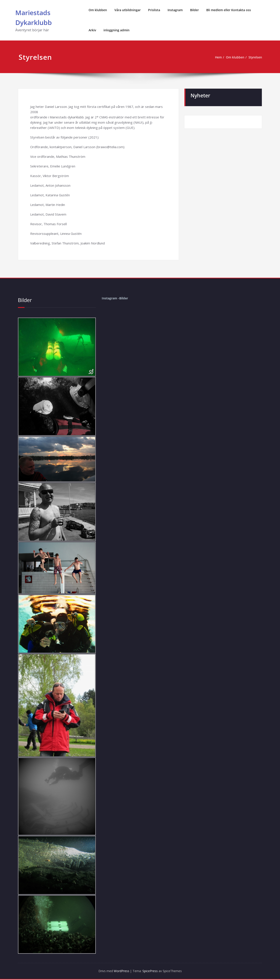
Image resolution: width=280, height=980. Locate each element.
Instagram (175, 10)
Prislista (154, 10)
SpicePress (151, 971)
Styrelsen (255, 57)
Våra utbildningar (128, 10)
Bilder (194, 10)
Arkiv (92, 30)
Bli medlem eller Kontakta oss (229, 10)
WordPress (120, 971)
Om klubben (98, 10)
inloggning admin (116, 30)
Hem (216, 57)
